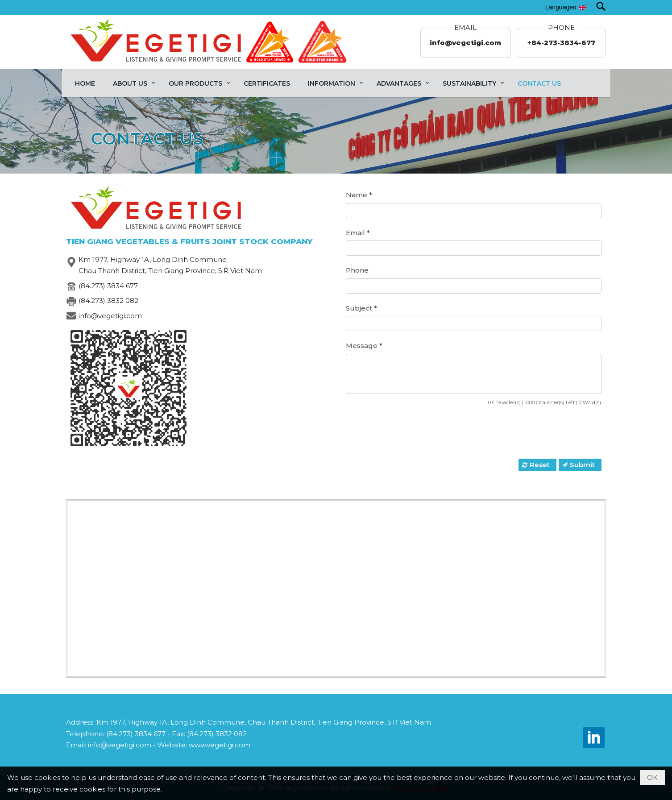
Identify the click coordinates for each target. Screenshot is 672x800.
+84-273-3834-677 (561, 43)
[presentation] (414, 433)
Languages (561, 7)
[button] (132, 83)
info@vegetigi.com (465, 43)
